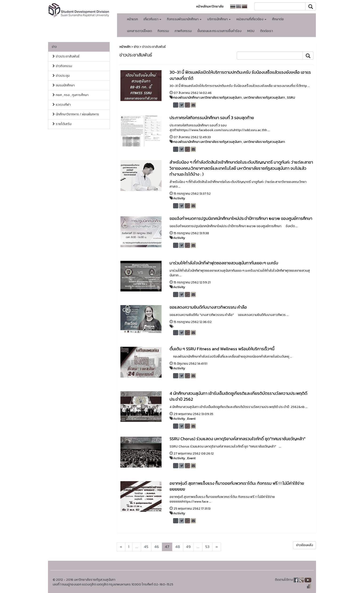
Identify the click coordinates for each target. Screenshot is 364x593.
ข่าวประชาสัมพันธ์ (66, 56)
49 (188, 547)
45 (146, 547)
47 (167, 547)
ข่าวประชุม (61, 76)
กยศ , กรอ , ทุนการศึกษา (70, 95)
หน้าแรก (132, 19)
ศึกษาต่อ (278, 19)
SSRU (291, 98)
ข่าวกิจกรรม (62, 66)
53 (207, 547)
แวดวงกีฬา (61, 105)
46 (157, 547)
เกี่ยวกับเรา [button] (152, 19)
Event (191, 419)
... (137, 547)
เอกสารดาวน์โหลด (139, 31)
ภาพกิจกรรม (183, 31)
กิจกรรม (163, 31)
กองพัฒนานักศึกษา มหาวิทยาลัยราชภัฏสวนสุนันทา (208, 98)
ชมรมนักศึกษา (63, 85)
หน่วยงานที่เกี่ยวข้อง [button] (251, 19)
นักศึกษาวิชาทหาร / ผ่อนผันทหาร (75, 114)
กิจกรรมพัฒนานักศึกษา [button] (184, 19)
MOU (251, 31)
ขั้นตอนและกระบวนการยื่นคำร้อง (219, 31)
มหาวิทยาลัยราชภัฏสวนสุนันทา (264, 98)
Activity (179, 198)
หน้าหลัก (125, 47)
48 (178, 547)
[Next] (121, 547)
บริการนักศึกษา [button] (219, 19)
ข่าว (54, 47)
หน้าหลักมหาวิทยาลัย (210, 6)
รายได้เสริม (62, 124)
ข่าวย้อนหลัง (305, 545)
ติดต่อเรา (266, 31)
